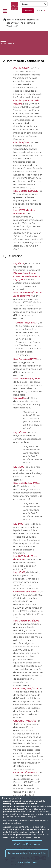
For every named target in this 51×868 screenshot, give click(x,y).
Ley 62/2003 (20, 398)
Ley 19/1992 (19, 572)
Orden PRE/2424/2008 (26, 689)
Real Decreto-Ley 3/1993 (26, 483)
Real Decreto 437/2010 (25, 359)
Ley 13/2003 (20, 432)
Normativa (19, 20)
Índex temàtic (28, 23)
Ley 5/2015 (19, 264)
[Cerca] (45, 4)
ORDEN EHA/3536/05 (25, 721)
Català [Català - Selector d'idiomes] (40, 10)
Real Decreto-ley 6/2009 (26, 379)
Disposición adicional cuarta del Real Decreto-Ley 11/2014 (27, 276)
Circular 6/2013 (21, 142)
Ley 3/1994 (19, 524)
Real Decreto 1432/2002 (26, 621)
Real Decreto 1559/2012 (26, 191)
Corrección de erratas (25, 592)
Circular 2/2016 (21, 68)
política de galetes (12, 823)
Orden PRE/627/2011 (27, 323)
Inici (9, 20)
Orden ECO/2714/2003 (26, 772)
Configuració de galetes (27, 844)
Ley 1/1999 (19, 467)
